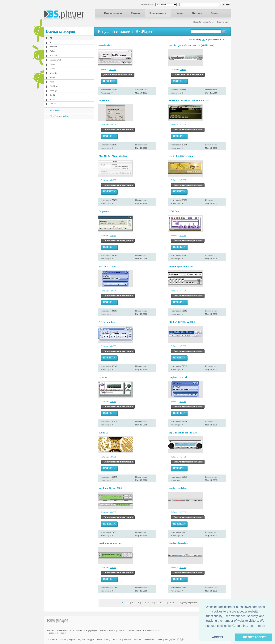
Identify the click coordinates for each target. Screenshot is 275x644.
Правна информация (57, 633)
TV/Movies (55, 86)
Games (53, 64)
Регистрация (223, 22)
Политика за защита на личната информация (77, 630)
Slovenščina (148, 639)
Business (53, 55)
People (53, 82)
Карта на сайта (134, 630)
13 (165, 603)
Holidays (53, 90)
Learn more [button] (257, 626)
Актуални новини (107, 630)
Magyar (91, 639)
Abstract (53, 47)
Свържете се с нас (151, 630)
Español (81, 639)
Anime (53, 51)
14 (170, 603)
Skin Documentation (59, 116)
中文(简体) (170, 639)
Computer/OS (55, 60)
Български (52, 639)
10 (152, 603)
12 (161, 603)
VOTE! (113, 69)
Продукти (136, 13)
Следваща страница (188, 603)
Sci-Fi (52, 95)
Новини (179, 13)
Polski (99, 639)
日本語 (180, 639)
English (72, 639)
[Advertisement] (69, 143)
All (51, 38)
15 (174, 603)
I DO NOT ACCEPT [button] (254, 637)
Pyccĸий (137, 639)
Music (52, 69)
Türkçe (159, 639)
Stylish (53, 99)
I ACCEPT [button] (217, 637)
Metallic (53, 73)
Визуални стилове (158, 13)
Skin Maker (55, 111)
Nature (53, 77)
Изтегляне (197, 13)
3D (51, 42)
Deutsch (63, 639)
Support (215, 13)
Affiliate (121, 630)
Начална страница (113, 13)
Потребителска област (204, 22)
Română (127, 639)
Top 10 (53, 104)
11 (157, 603)
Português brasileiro (113, 639)
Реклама (51, 630)
